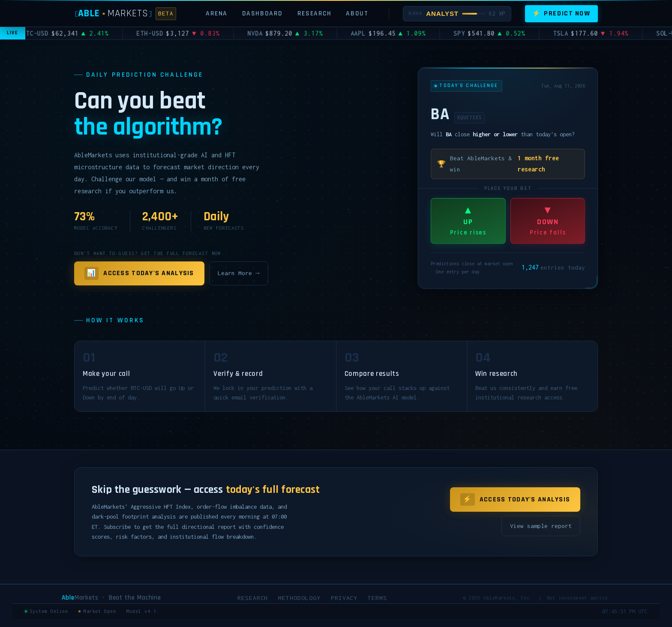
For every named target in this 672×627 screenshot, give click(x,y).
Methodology (299, 598)
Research (315, 13)
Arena (217, 13)
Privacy (344, 598)
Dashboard (262, 13)
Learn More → (238, 273)
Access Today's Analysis (139, 273)
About (357, 13)
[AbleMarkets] (125, 13)
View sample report (541, 526)
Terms (377, 598)
